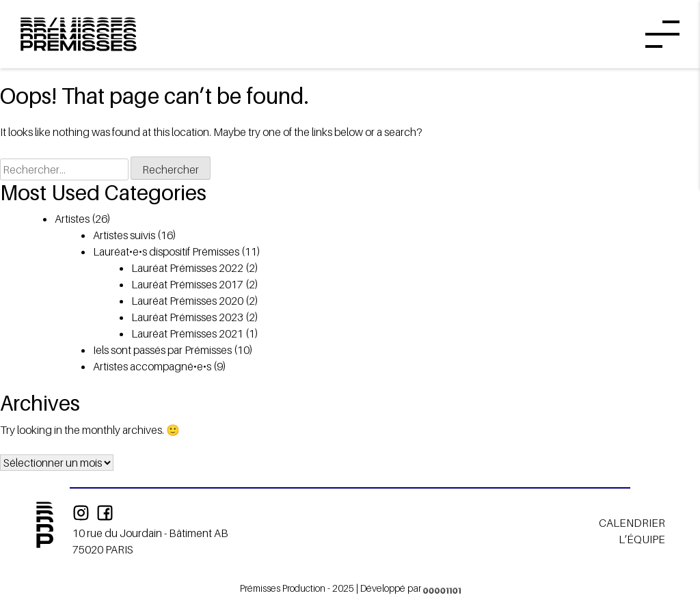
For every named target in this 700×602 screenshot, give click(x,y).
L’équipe (642, 539)
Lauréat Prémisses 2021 (187, 333)
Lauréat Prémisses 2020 (187, 301)
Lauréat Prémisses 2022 (187, 268)
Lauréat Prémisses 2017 (187, 284)
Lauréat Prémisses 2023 (187, 317)
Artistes (72, 219)
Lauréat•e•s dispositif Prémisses (166, 251)
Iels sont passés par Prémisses (162, 350)
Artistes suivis (124, 235)
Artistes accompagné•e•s (152, 366)
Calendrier (632, 523)
